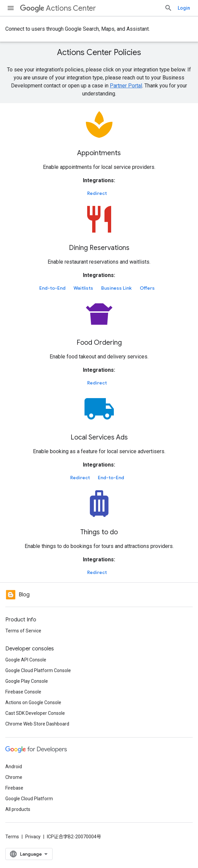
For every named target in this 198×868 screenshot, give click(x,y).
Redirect (97, 193)
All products (18, 809)
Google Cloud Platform (29, 799)
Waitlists (83, 288)
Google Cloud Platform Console (38, 670)
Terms (12, 837)
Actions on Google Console (33, 702)
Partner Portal (126, 86)
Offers (147, 288)
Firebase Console (23, 692)
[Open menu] (11, 8)
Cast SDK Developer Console (35, 713)
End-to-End (52, 288)
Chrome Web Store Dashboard (37, 724)
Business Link (116, 288)
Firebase (14, 788)
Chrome (14, 777)
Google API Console (26, 660)
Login (184, 8)
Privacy (33, 837)
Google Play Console (27, 681)
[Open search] (168, 8)
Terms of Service (23, 631)
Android (14, 767)
